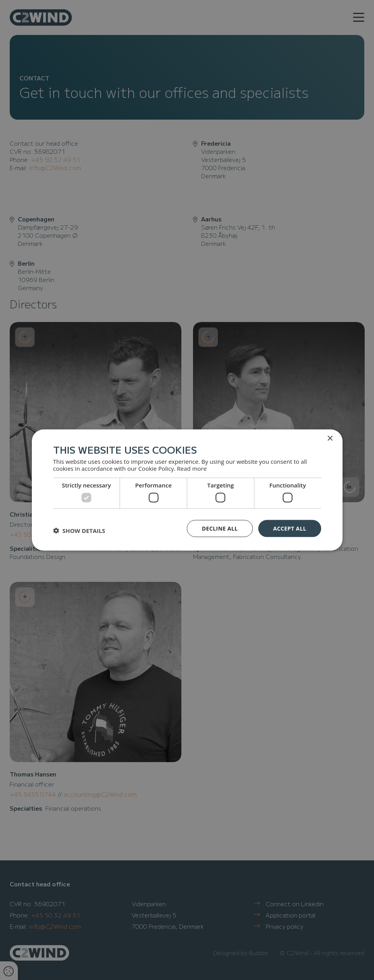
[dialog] (187, 490)
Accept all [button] (290, 528)
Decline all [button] (220, 528)
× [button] (330, 438)
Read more (192, 468)
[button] (79, 530)
